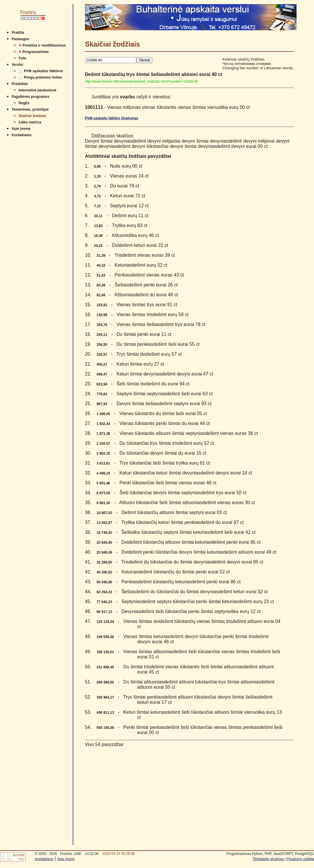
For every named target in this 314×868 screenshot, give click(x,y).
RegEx (24, 103)
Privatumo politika (300, 859)
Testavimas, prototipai (30, 109)
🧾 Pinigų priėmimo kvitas (40, 77)
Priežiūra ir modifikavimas (42, 45)
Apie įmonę (21, 129)
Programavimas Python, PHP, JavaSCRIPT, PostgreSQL (270, 854)
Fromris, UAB (70, 854)
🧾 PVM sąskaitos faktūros (41, 71)
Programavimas (34, 52)
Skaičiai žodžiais (32, 116)
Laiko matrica (30, 122)
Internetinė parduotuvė (38, 90)
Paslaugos (20, 39)
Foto (22, 58)
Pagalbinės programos (30, 97)
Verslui (17, 65)
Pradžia (18, 33)
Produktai (20, 84)
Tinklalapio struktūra (268, 859)
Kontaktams (22, 135)
